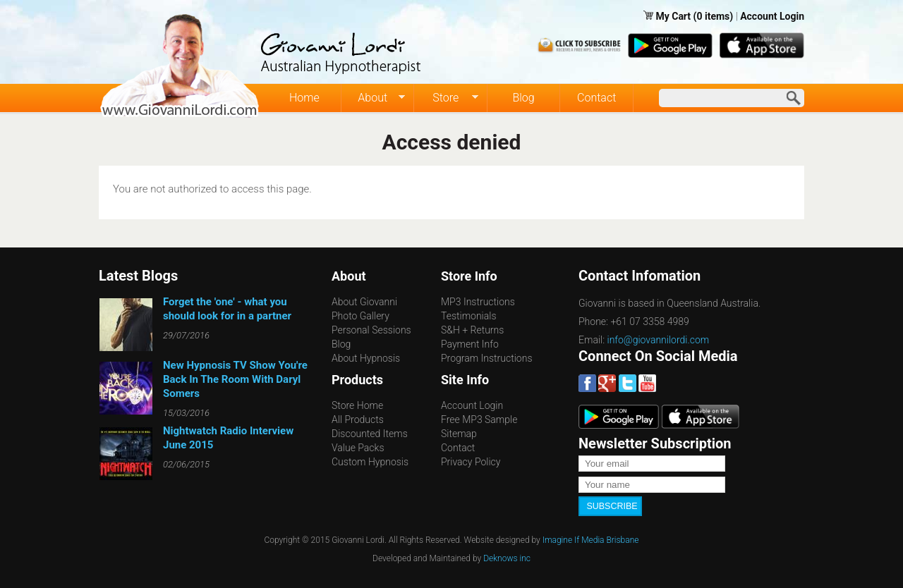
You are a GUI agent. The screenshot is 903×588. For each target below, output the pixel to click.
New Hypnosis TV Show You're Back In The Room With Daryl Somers (235, 379)
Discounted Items (370, 434)
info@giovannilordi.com (659, 340)
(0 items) (714, 16)
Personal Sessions (371, 330)
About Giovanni (364, 302)
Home (304, 98)
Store (446, 98)
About (374, 98)
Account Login (772, 16)
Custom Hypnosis (370, 462)
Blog (523, 98)
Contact (596, 98)
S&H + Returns (472, 330)
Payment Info (470, 344)
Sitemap (459, 434)
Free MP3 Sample (479, 419)
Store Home (357, 405)
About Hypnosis (366, 358)
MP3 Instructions (478, 302)
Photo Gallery (360, 316)
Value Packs (358, 448)
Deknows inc (507, 558)
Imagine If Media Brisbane (591, 539)
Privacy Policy (471, 462)
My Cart (674, 16)
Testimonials (469, 316)
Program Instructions (486, 358)
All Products (358, 419)
